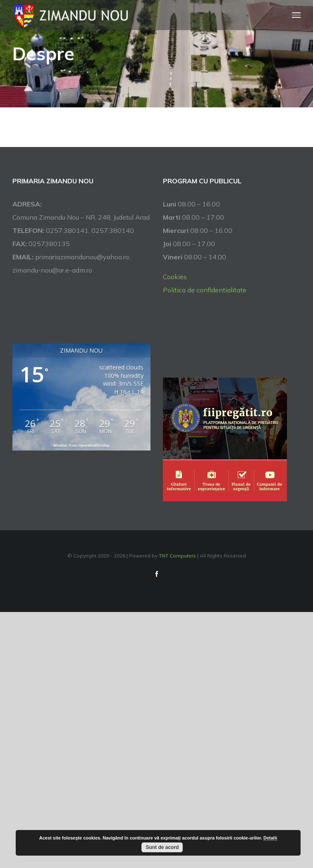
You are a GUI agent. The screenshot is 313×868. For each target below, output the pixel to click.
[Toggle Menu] (296, 15)
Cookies (175, 277)
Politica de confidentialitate (205, 290)
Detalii (270, 838)
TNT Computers (177, 556)
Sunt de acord (162, 847)
